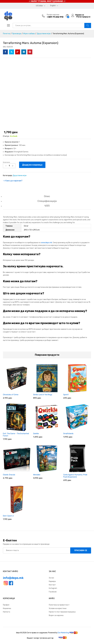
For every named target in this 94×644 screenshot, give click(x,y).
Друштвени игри (20, 175)
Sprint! (66, 394)
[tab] (47, 197)
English (53, 6)
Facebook (53, 591)
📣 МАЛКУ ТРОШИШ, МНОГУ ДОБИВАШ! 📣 (47, 1)
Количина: (7, 162)
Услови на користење (58, 608)
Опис (47, 196)
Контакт (52, 584)
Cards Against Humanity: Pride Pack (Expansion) (75, 475)
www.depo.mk (47, 242)
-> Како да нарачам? (13, 180)
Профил (6, 605)
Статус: (6, 136)
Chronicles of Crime (11, 394)
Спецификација (47, 201)
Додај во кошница (32, 165)
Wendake (37, 474)
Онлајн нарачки (53, 15)
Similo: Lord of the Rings (43, 394)
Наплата (6, 611)
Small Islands (68, 433)
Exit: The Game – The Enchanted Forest (16, 434)
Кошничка (7, 608)
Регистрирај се (83, 17)
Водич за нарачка (56, 615)
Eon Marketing (63, 632)
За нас (51, 577)
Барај (88, 25)
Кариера (52, 581)
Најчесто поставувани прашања (62, 611)
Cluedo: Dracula (9, 474)
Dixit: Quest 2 (8, 515)
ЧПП (47, 205)
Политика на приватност (59, 605)
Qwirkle (36, 433)
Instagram (53, 588)
